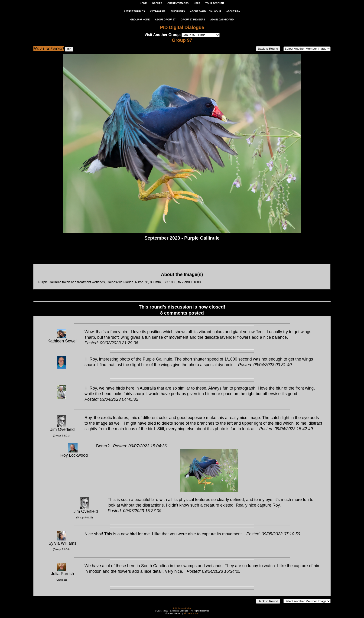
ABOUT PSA (233, 11)
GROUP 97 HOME (140, 20)
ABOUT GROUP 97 (165, 20)
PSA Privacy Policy (182, 608)
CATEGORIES (158, 11)
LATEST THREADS (135, 11)
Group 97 (182, 40)
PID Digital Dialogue (182, 27)
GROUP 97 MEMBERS (193, 20)
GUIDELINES (178, 11)
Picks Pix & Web (191, 613)
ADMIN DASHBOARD (222, 20)
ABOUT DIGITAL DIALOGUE (206, 11)
